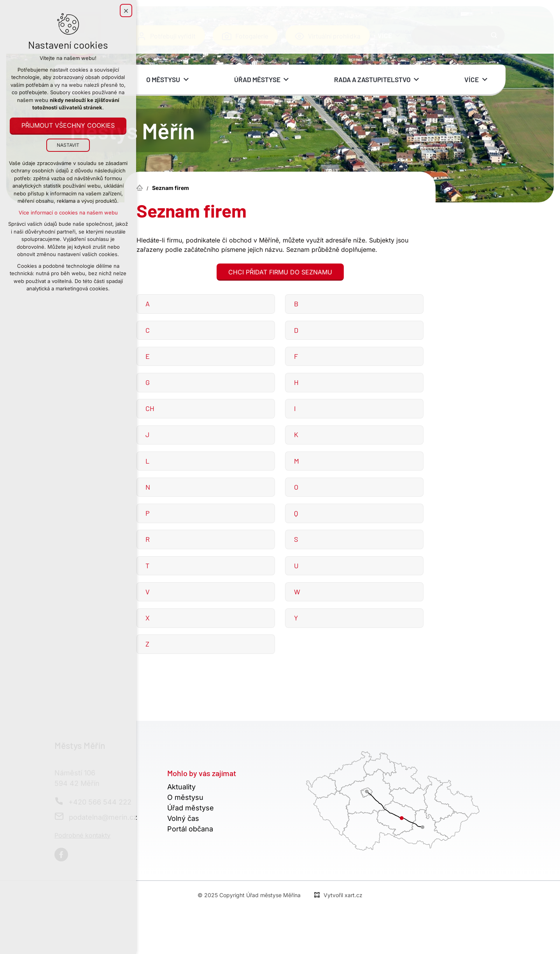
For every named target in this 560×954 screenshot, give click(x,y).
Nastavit (68, 145)
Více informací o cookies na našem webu (68, 213)
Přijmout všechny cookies (68, 126)
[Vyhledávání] (494, 35)
